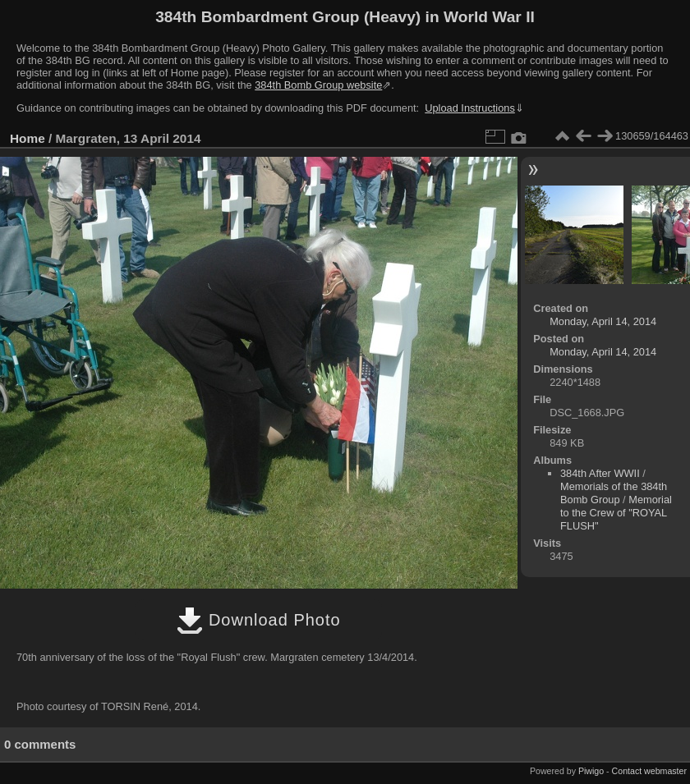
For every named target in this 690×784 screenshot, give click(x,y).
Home (28, 138)
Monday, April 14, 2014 (603, 321)
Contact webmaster (649, 771)
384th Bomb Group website (318, 85)
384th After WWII (600, 473)
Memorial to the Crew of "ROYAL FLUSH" (616, 513)
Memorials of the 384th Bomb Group (614, 493)
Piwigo (591, 771)
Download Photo (258, 620)
